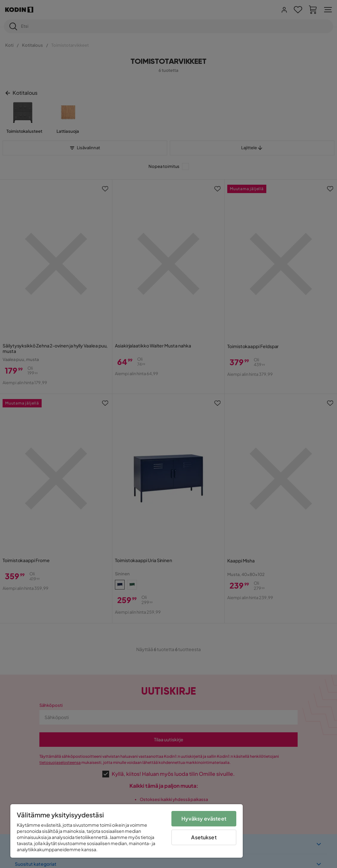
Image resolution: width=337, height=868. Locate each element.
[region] (127, 831)
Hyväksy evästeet (204, 819)
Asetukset (204, 837)
